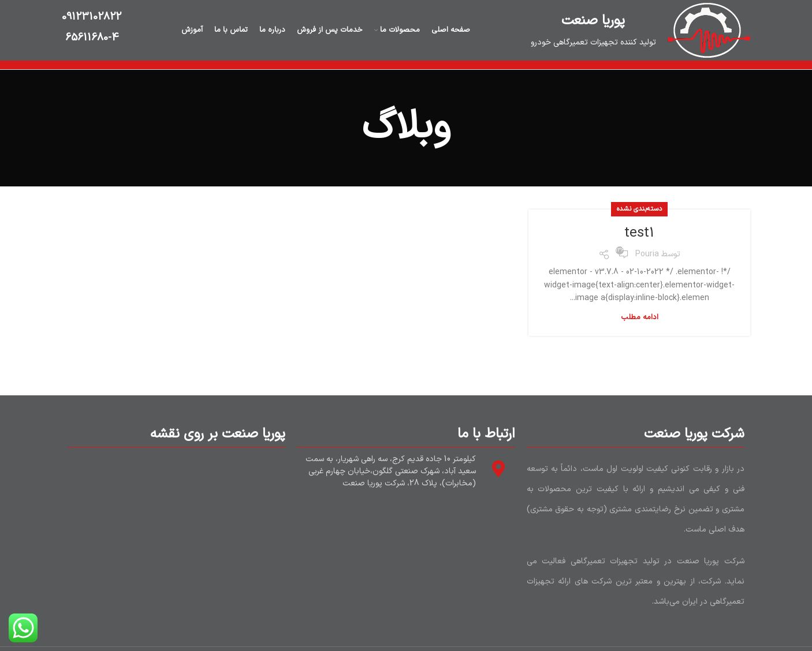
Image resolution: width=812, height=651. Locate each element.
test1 (639, 233)
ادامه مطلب (640, 318)
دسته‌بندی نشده (639, 209)
